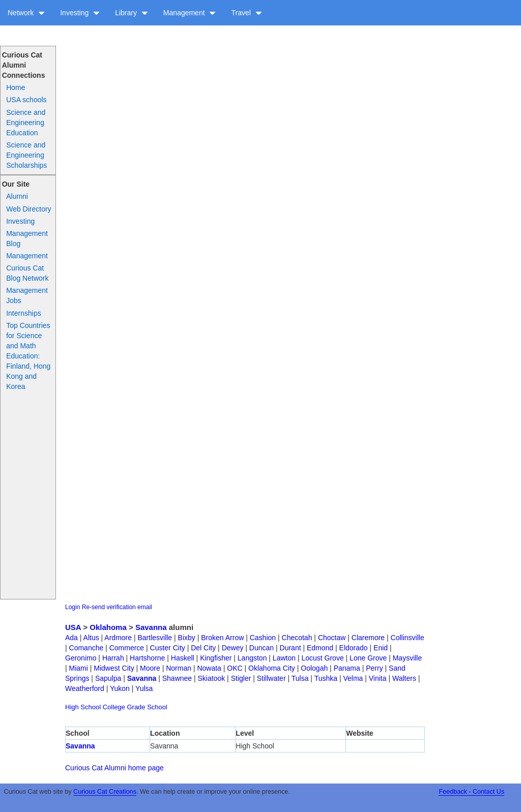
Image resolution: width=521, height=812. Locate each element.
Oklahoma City (272, 668)
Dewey (233, 648)
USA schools (26, 100)
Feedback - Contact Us (471, 792)
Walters (404, 678)
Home (16, 87)
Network (26, 13)
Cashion (263, 638)
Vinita (378, 678)
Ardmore (118, 638)
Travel (246, 13)
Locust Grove (322, 658)
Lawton (284, 658)
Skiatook (212, 678)
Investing (80, 13)
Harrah (113, 658)
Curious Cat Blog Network (27, 273)
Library (132, 13)
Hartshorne (147, 658)
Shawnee (177, 678)
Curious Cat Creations (105, 792)
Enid (381, 648)
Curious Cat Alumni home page (114, 768)
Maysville (408, 658)
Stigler (241, 678)
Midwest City (114, 668)
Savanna (151, 627)
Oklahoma (108, 627)
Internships (23, 313)
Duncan (262, 648)
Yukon (120, 688)
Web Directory (28, 209)
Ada (71, 638)
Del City (203, 648)
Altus (91, 638)
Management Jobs (27, 295)
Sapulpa (108, 678)
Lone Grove (368, 658)
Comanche (86, 648)
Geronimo (81, 658)
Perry (374, 668)
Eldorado (354, 648)
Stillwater (271, 678)
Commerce (127, 648)
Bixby (187, 638)
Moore (150, 668)
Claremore (368, 638)
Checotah (297, 638)
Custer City (168, 648)
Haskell (183, 658)
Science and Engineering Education (26, 123)
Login (73, 607)
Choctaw (332, 638)
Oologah (314, 668)
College (114, 707)
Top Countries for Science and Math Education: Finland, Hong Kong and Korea (28, 356)
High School (83, 707)
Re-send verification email (117, 607)
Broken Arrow (222, 638)
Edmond (320, 648)
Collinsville (408, 638)
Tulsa (300, 678)
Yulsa (144, 688)
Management (190, 13)
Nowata (209, 668)
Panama (347, 668)
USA (73, 627)
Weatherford (85, 688)
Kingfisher (216, 658)
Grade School (147, 707)
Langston (252, 658)
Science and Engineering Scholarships (26, 155)
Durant (291, 648)
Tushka (326, 678)
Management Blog (27, 238)
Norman (179, 668)
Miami (79, 668)
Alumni (17, 196)
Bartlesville (155, 638)
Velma (353, 678)
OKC (235, 668)
